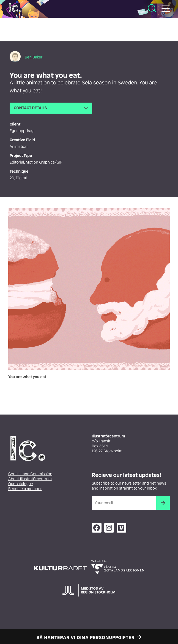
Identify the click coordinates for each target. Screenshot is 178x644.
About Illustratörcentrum (30, 479)
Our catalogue (21, 484)
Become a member (25, 489)
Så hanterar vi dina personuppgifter (86, 637)
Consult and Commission (30, 474)
